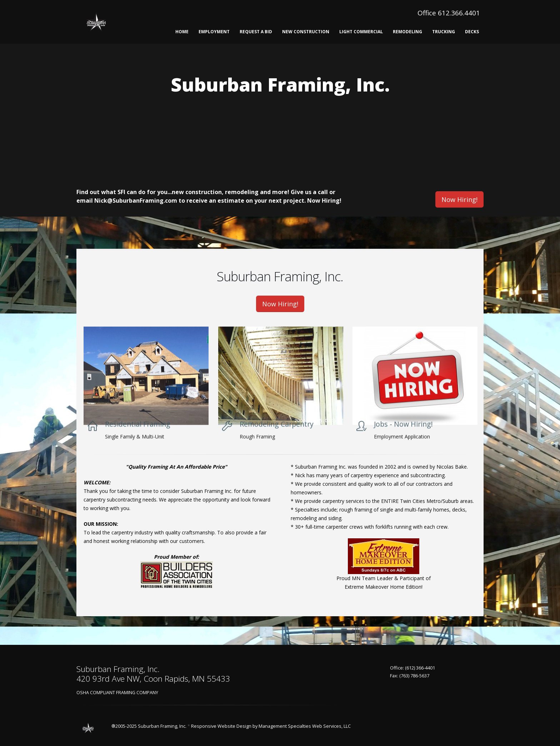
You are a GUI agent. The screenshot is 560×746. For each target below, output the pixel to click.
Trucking (444, 32)
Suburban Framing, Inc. (162, 726)
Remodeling (407, 32)
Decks (472, 32)
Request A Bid (256, 32)
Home (182, 32)
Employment (214, 32)
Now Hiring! (324, 201)
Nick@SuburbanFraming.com (136, 201)
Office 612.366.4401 (449, 13)
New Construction (306, 32)
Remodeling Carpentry (277, 436)
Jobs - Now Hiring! (403, 436)
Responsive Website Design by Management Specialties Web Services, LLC (271, 726)
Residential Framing (138, 436)
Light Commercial (361, 32)
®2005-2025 (124, 726)
